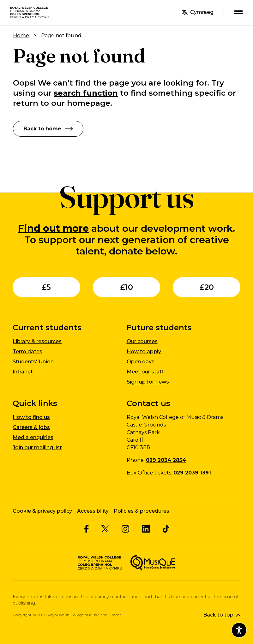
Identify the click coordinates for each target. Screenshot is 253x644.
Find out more (53, 228)
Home (21, 36)
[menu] (238, 12)
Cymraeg (198, 12)
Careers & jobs (31, 427)
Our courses (142, 341)
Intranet (23, 372)
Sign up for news (148, 382)
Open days (141, 362)
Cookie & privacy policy (42, 511)
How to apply (144, 352)
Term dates (27, 352)
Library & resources (37, 341)
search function (86, 93)
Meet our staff (145, 372)
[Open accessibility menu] (239, 630)
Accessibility (93, 511)
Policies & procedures (142, 511)
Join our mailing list (37, 447)
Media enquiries (33, 437)
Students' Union (33, 362)
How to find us (31, 417)
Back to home (48, 129)
